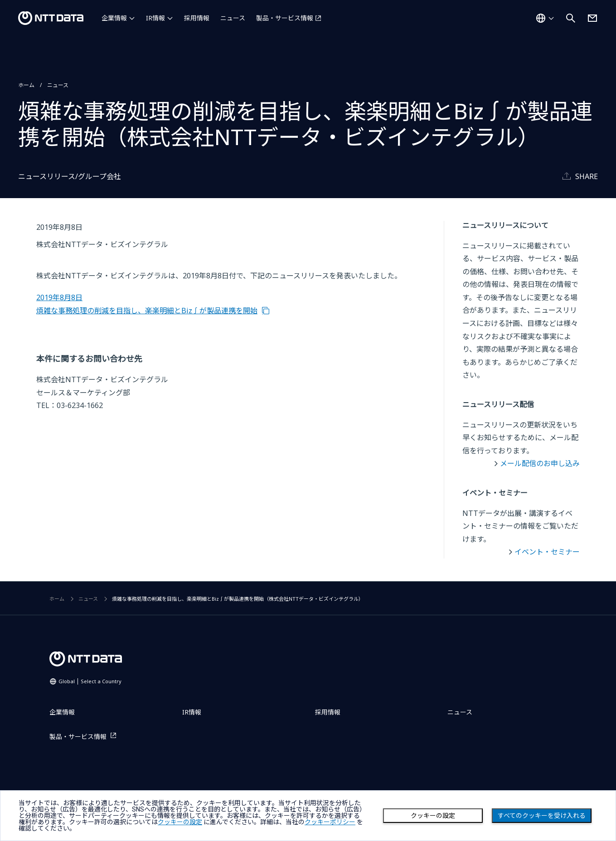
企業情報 (114, 18)
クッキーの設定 (433, 816)
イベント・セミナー (547, 552)
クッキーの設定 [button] (180, 822)
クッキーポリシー (330, 822)
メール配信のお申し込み (540, 463)
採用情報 (197, 18)
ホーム (26, 85)
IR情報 (155, 18)
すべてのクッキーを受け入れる (542, 816)
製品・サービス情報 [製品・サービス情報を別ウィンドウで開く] (285, 18)
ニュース (233, 18)
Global (90, 681)
